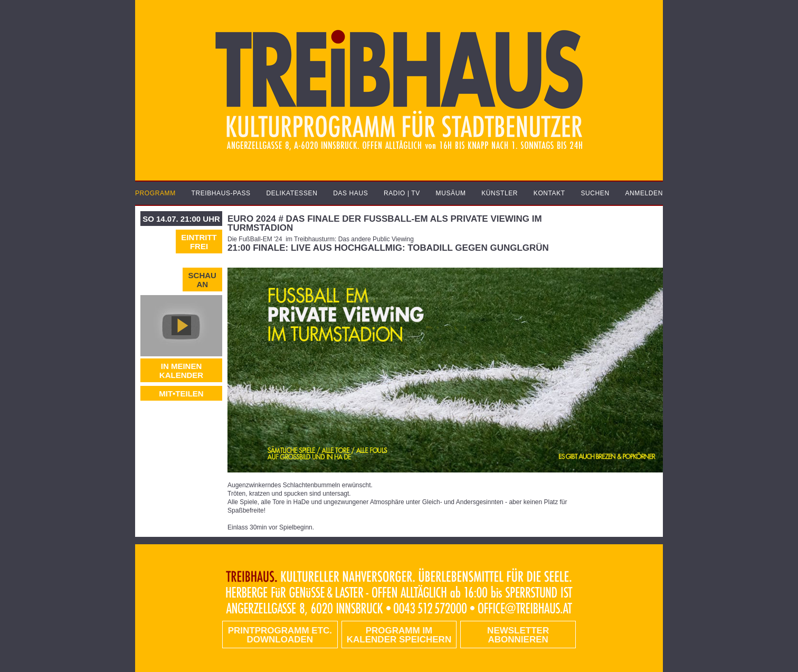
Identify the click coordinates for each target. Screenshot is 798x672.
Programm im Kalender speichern (399, 635)
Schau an (202, 280)
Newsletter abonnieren (518, 635)
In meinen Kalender (181, 371)
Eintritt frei (199, 242)
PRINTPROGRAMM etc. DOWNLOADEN (280, 635)
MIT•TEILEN (181, 394)
